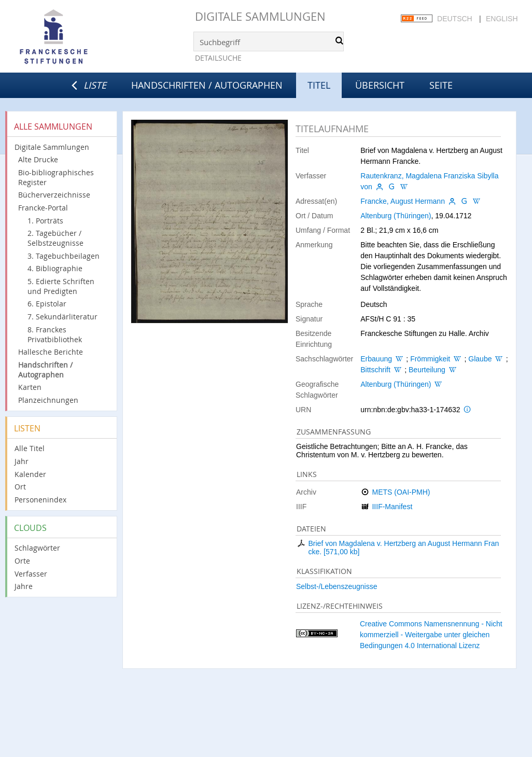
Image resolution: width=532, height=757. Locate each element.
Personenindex (40, 500)
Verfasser (31, 574)
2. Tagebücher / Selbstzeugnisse (55, 238)
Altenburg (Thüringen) (396, 216)
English (502, 19)
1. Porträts (45, 221)
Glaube (480, 359)
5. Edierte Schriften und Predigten (61, 286)
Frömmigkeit (430, 359)
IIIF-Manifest (392, 507)
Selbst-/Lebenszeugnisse (337, 586)
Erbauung (376, 359)
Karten (30, 387)
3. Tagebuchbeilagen (64, 256)
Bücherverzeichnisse (54, 195)
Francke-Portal (43, 208)
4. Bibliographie (55, 268)
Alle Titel (30, 448)
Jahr (22, 461)
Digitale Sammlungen (260, 16)
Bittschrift (375, 370)
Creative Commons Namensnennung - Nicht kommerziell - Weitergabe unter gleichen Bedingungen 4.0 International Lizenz (431, 635)
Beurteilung (427, 370)
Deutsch (455, 19)
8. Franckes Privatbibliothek (55, 334)
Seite (441, 85)
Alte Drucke (38, 159)
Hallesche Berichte (51, 352)
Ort (20, 487)
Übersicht (380, 85)
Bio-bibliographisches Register (56, 177)
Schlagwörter (37, 548)
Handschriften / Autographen (207, 85)
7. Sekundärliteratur (62, 317)
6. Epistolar (47, 304)
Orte (22, 561)
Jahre (24, 586)
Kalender (30, 474)
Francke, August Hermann (403, 201)
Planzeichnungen (48, 400)
